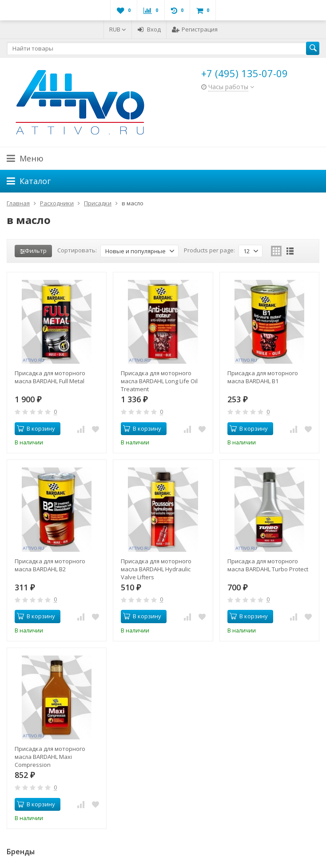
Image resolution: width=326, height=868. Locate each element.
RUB (118, 29)
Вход (149, 29)
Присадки (98, 203)
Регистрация (195, 29)
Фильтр (33, 251)
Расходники (57, 203)
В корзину (36, 428)
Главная (18, 203)
